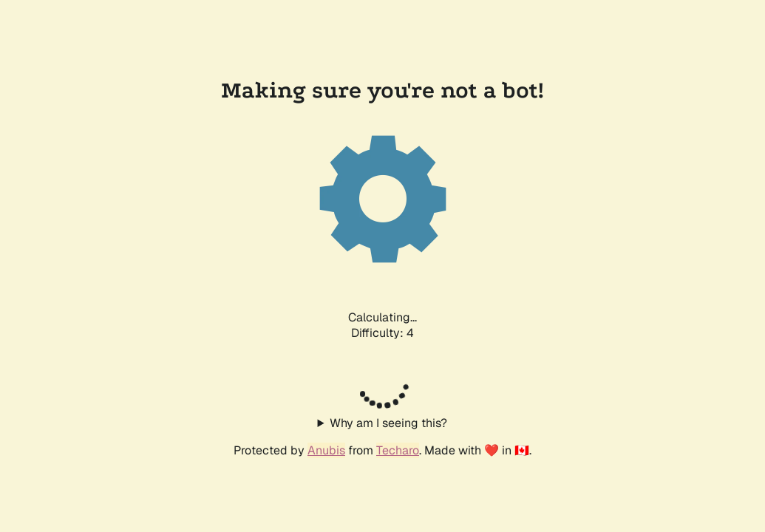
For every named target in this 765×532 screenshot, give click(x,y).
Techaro (398, 450)
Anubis (326, 450)
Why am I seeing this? (388, 423)
